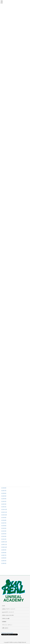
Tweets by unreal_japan (7, 633)
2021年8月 (4, 520)
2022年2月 (4, 504)
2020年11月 (4, 544)
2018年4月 (4, 563)
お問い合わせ (5, 628)
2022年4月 (4, 499)
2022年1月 (4, 507)
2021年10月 (4, 515)
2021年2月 (4, 536)
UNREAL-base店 (6, 618)
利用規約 (4, 622)
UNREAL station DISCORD (8, 615)
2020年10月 (4, 547)
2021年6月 (4, 526)
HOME (3, 606)
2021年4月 (4, 531)
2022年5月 (4, 496)
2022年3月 (4, 501)
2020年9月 (4, 550)
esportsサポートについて (8, 612)
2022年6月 (4, 493)
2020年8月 (4, 553)
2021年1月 (4, 539)
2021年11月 (4, 512)
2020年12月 (4, 542)
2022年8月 (4, 488)
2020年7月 (4, 555)
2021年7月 (4, 523)
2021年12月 (4, 509)
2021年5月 (4, 528)
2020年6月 (4, 558)
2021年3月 (4, 534)
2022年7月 (4, 491)
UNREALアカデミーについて (9, 609)
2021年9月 (4, 518)
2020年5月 (4, 561)
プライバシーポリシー (7, 625)
